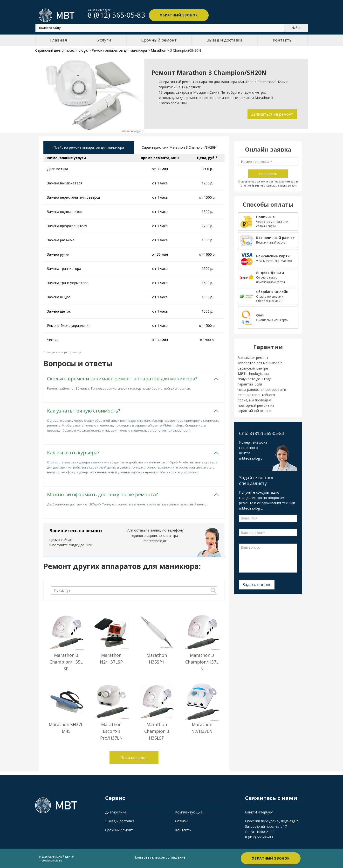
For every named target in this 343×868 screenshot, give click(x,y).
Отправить (268, 174)
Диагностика (116, 812)
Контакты (283, 40)
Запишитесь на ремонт (76, 531)
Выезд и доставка (225, 40)
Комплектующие (189, 812)
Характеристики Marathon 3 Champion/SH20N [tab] (179, 147)
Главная (59, 40)
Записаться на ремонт (272, 114)
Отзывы (182, 821)
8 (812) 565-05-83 (259, 837)
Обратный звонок (179, 15)
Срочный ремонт (159, 40)
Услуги (104, 40)
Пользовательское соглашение (159, 857)
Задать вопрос (257, 585)
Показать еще (134, 758)
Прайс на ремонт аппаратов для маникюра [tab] (89, 147)
